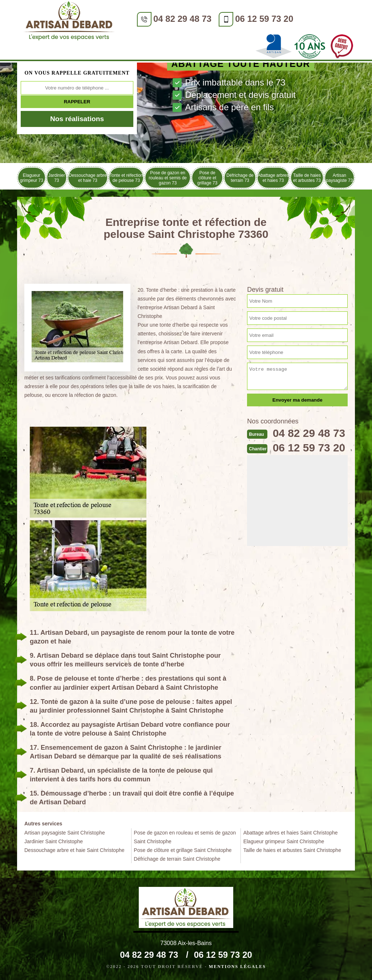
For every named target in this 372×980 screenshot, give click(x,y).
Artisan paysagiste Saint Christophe (65, 833)
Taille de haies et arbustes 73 (307, 178)
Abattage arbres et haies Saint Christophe (291, 833)
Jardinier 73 (57, 178)
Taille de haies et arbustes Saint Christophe (292, 850)
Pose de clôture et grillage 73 (207, 178)
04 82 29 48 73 (182, 19)
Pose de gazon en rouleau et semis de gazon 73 (168, 178)
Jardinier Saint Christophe (54, 841)
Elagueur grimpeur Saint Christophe (284, 841)
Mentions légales (237, 967)
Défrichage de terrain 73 (240, 178)
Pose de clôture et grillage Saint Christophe (183, 850)
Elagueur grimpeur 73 (32, 178)
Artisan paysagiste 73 (339, 178)
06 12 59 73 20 (264, 19)
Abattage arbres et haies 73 (273, 178)
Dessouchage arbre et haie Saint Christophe (74, 850)
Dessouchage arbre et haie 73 (88, 178)
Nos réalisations (77, 119)
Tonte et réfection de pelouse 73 (126, 178)
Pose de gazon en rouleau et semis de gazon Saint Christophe (185, 837)
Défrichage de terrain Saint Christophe (177, 859)
